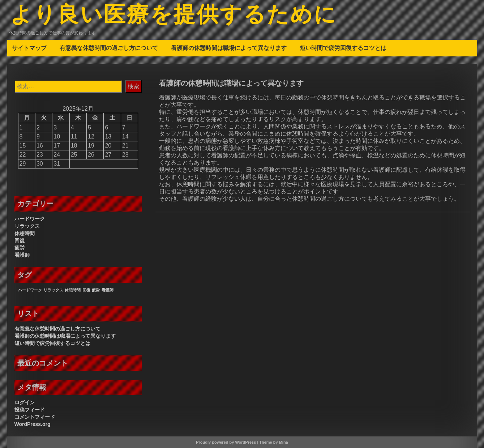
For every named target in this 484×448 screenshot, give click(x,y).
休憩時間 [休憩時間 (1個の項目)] (73, 290)
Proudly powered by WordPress (226, 442)
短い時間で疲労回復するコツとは (343, 48)
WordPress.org (33, 424)
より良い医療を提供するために (174, 16)
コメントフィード (35, 417)
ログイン (25, 402)
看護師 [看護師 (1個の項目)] (108, 290)
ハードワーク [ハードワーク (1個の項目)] (30, 290)
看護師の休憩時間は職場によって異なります (229, 48)
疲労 (20, 248)
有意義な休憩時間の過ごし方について (109, 48)
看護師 (22, 255)
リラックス (27, 226)
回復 (20, 240)
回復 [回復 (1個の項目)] (86, 290)
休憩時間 (25, 233)
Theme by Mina (273, 442)
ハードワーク (30, 219)
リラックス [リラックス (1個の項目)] (53, 290)
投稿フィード (30, 410)
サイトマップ (29, 48)
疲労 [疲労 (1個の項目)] (96, 290)
